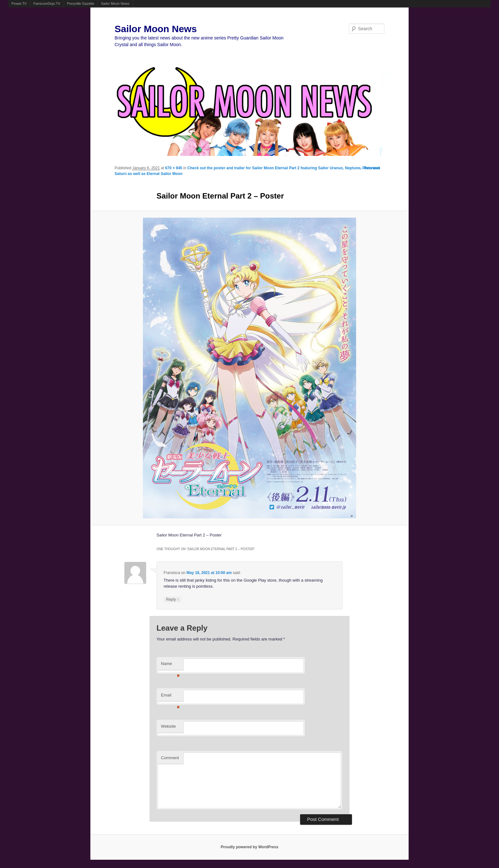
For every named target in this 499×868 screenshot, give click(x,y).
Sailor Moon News (115, 3)
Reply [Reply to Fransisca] (172, 599)
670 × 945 (174, 168)
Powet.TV (19, 3)
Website (169, 726)
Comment (170, 758)
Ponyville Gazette (81, 3)
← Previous (370, 168)
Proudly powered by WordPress (249, 847)
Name (170, 665)
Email (170, 697)
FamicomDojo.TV (47, 3)
